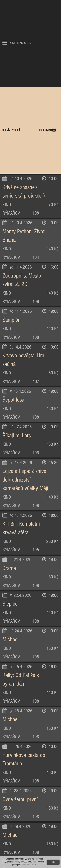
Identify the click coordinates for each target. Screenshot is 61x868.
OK (53, 862)
